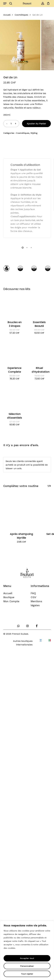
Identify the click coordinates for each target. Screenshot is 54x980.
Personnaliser (27, 966)
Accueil (7, 15)
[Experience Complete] (15, 351)
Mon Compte (11, 601)
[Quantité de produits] (11, 124)
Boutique (9, 597)
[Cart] (48, 3)
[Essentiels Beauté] (39, 305)
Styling (34, 133)
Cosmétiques (21, 15)
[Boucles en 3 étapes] (15, 305)
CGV (33, 597)
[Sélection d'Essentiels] (15, 397)
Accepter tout (27, 958)
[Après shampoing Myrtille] (22, 510)
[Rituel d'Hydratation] (39, 351)
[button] (5, 3)
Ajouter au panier (36, 124)
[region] (27, 950)
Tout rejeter (27, 974)
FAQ (33, 593)
